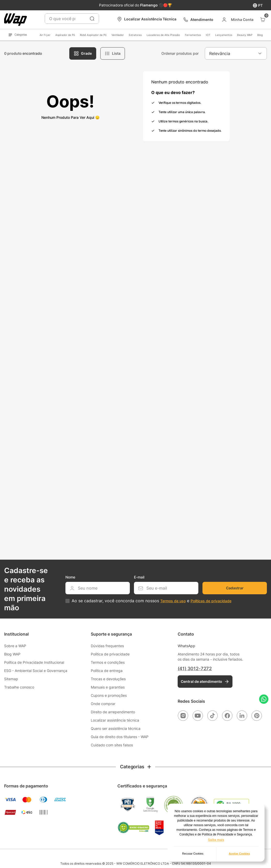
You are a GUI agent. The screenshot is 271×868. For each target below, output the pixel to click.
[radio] (83, 53)
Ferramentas (193, 35)
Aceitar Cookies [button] (239, 854)
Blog (260, 35)
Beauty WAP (245, 35)
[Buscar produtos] (92, 19)
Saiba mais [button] (216, 840)
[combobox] (72, 19)
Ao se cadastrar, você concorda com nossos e (152, 601)
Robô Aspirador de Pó (93, 35)
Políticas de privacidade (211, 601)
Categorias (18, 35)
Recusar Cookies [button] (193, 854)
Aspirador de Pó (65, 35)
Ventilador (118, 35)
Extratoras (135, 35)
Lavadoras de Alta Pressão (163, 35)
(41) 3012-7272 (195, 668)
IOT (208, 35)
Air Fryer (45, 35)
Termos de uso (173, 601)
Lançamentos (224, 35)
